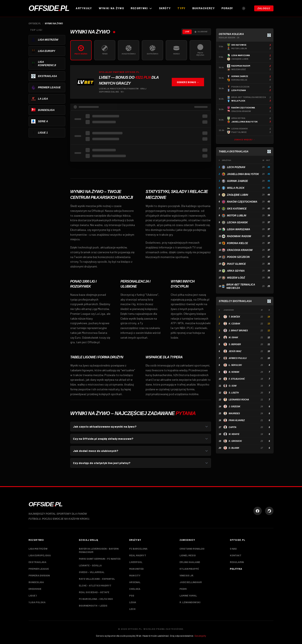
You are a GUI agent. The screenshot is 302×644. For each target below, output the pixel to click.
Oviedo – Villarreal (92, 572)
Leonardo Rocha (239, 400)
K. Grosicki (235, 441)
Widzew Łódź (236, 278)
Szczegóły (200, 636)
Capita (232, 427)
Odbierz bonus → (188, 82)
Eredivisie (35, 589)
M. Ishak (233, 337)
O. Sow (232, 386)
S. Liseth (234, 393)
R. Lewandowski (190, 602)
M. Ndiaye (234, 434)
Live (187, 32)
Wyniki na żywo (111, 8)
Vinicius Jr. (187, 575)
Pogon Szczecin (238, 257)
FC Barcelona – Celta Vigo (96, 599)
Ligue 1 (33, 595)
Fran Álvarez (237, 420)
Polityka (236, 569)
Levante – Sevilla (90, 565)
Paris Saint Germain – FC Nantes (100, 559)
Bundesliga (36, 582)
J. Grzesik (234, 407)
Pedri (183, 589)
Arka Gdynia (236, 271)
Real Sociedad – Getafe (94, 592)
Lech (132, 609)
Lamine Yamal (188, 595)
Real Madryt (138, 555)
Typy (181, 8)
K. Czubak (234, 324)
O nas (233, 549)
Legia (133, 602)
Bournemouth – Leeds (93, 605)
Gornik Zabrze (237, 181)
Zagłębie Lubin (238, 195)
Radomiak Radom (239, 236)
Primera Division (39, 575)
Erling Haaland (190, 562)
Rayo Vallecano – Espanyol (97, 579)
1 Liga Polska (37, 602)
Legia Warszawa (238, 229)
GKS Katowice (237, 209)
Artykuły (84, 8)
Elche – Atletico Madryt (95, 585)
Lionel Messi (188, 555)
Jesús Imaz (235, 351)
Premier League (39, 569)
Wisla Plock (236, 188)
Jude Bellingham (191, 582)
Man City (135, 575)
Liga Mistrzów (38, 549)
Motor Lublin (237, 216)
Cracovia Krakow (240, 250)
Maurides (234, 413)
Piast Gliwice (236, 264)
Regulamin (237, 562)
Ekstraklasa (37, 562)
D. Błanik (234, 448)
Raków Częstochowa (242, 202)
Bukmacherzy (204, 8)
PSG (132, 595)
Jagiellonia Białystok (243, 174)
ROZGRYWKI (141, 8)
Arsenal (135, 582)
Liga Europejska (40, 555)
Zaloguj (264, 8)
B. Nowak (234, 372)
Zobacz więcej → (245, 140)
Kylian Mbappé (189, 569)
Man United (136, 569)
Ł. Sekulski (235, 365)
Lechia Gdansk (237, 222)
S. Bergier (235, 344)
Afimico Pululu (238, 358)
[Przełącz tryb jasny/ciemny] (244, 8)
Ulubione (201, 32)
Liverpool (136, 562)
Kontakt (236, 555)
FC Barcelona (138, 549)
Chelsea (135, 589)
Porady (227, 8)
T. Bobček (234, 317)
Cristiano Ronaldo (192, 549)
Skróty (165, 8)
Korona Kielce (237, 243)
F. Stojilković (237, 379)
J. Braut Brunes (238, 331)
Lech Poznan (236, 167)
